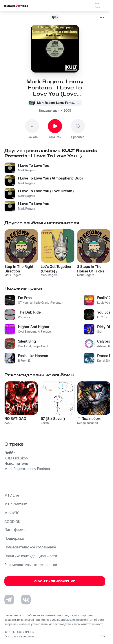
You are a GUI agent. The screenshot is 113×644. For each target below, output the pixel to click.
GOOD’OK (12, 522)
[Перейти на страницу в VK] (26, 600)
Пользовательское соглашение (30, 547)
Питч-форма (15, 530)
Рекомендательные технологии (31, 565)
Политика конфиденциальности (31, 556)
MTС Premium (16, 504)
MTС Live (12, 495)
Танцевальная (49, 111)
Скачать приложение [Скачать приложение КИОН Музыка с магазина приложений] (55, 581)
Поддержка (14, 539)
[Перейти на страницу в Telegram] (9, 600)
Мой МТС (12, 513)
